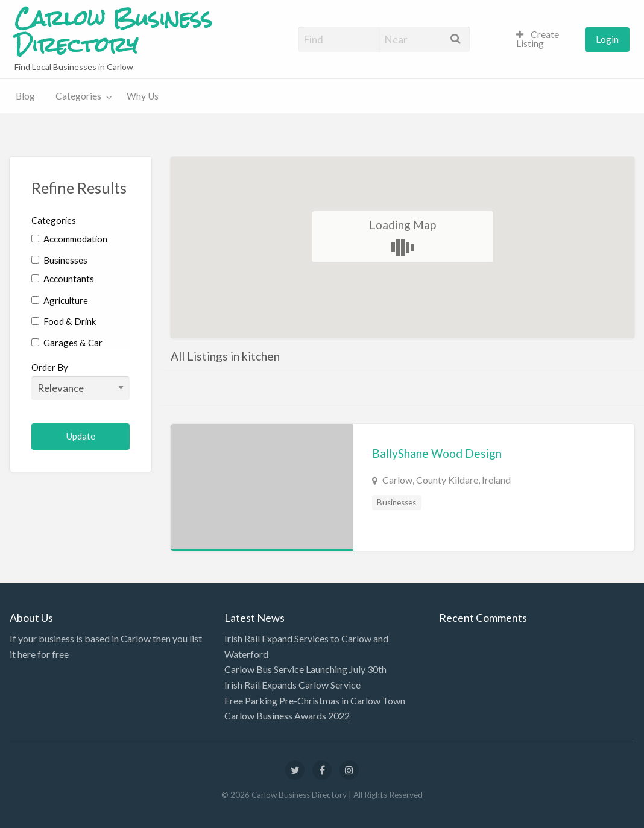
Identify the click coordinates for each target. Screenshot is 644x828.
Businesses (59, 260)
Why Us (143, 96)
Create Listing (538, 39)
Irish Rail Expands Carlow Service (292, 685)
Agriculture (60, 300)
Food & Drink (64, 321)
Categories (78, 96)
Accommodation (69, 239)
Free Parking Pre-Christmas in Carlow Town (315, 700)
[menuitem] (545, 40)
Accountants (63, 279)
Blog (25, 96)
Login (607, 39)
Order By (80, 381)
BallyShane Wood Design (437, 453)
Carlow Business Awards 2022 (287, 716)
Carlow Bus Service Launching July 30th (305, 669)
